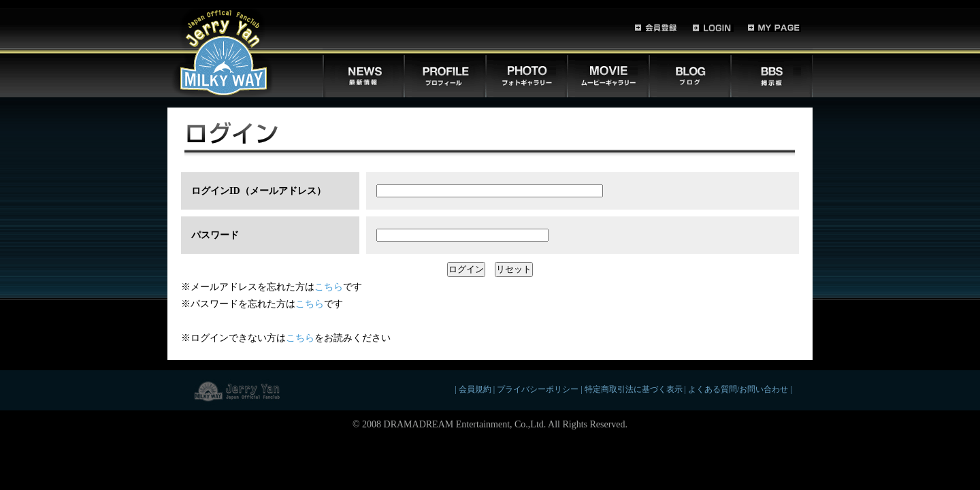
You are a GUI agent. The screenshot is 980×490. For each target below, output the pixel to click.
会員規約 (475, 390)
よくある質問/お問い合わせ (738, 390)
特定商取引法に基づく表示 (634, 390)
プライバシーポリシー (538, 390)
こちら (329, 287)
